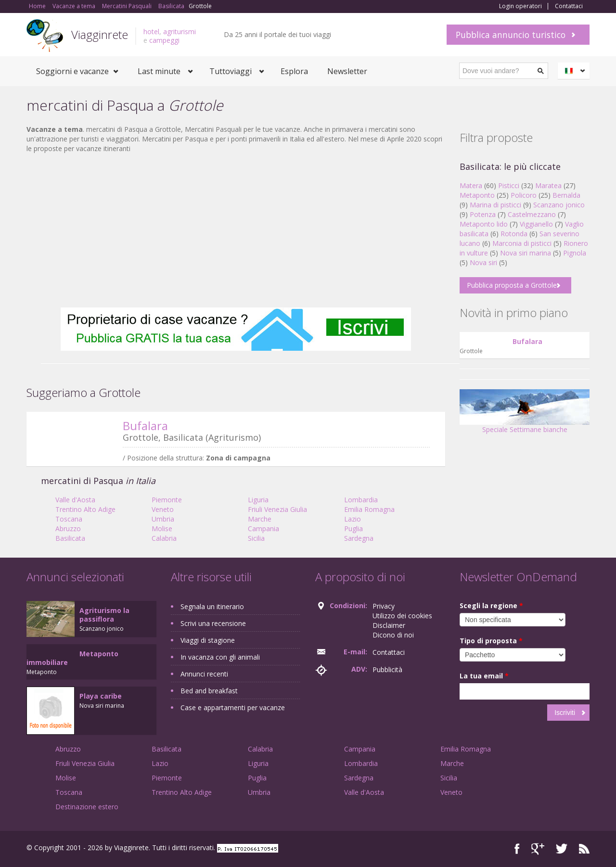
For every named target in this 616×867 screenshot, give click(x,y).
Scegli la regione (491, 606)
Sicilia (256, 538)
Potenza (483, 214)
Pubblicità (387, 669)
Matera (471, 185)
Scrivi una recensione (213, 623)
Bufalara (145, 426)
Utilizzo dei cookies (402, 616)
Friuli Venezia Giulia (277, 509)
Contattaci (569, 6)
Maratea (548, 185)
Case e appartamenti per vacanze (233, 708)
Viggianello (536, 224)
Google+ (538, 849)
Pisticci (509, 185)
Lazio (353, 519)
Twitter (562, 849)
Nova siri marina (526, 253)
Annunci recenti (204, 674)
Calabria (164, 538)
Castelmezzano (532, 214)
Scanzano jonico (559, 205)
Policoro (524, 195)
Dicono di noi (393, 635)
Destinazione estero (87, 807)
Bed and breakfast (209, 691)
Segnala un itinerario (212, 606)
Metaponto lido (484, 224)
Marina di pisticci (495, 205)
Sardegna (359, 538)
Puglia (353, 529)
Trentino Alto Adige (85, 509)
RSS (584, 849)
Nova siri (483, 262)
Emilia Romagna (369, 509)
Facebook (517, 849)
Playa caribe (101, 696)
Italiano (575, 71)
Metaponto (477, 195)
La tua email (484, 676)
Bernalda (566, 195)
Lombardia (361, 500)
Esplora (294, 71)
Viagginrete (100, 34)
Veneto (163, 509)
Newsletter (347, 71)
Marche (260, 519)
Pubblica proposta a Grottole (512, 285)
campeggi (164, 40)
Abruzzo (68, 529)
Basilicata (70, 538)
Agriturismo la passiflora (104, 615)
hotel (151, 32)
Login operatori (520, 6)
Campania (263, 529)
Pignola (575, 253)
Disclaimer (389, 625)
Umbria (163, 519)
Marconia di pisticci (522, 243)
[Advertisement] (236, 230)
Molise (162, 529)
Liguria (258, 500)
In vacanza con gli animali (220, 657)
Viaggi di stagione (208, 640)
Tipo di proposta (491, 641)
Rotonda (514, 234)
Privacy (384, 606)
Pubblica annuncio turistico (511, 35)
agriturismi (180, 32)
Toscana (69, 519)
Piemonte (167, 500)
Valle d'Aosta (75, 500)
